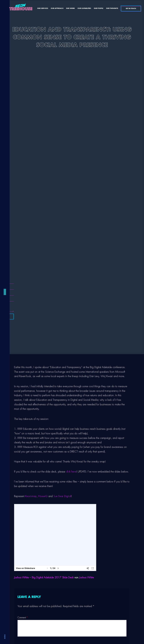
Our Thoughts (112, 8)
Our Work (71, 8)
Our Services (43, 8)
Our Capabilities (84, 8)
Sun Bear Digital (62, 496)
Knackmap (31, 496)
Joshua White (86, 577)
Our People (99, 8)
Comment (23, 618)
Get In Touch (131, 8)
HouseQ (43, 496)
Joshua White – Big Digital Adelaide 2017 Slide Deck (44, 577)
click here (71, 472)
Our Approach (57, 8)
